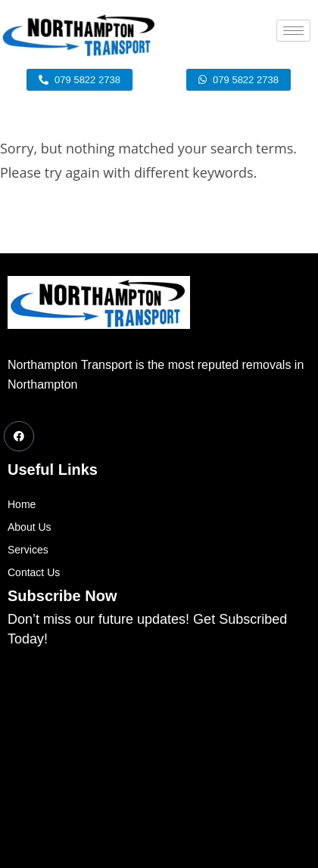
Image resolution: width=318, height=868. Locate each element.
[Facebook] (19, 436)
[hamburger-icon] (293, 31)
